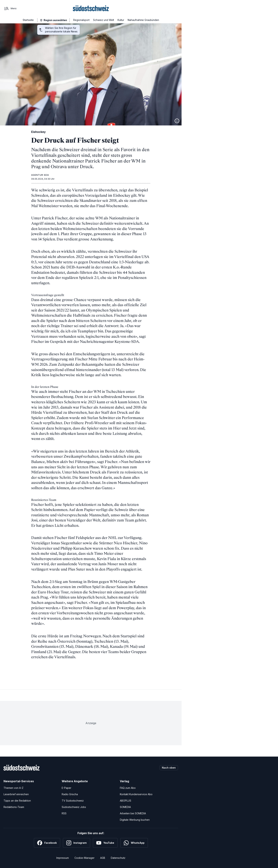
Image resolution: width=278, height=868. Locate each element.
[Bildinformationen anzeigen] (177, 121)
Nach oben (169, 768)
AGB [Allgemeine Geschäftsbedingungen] (103, 858)
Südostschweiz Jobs (74, 807)
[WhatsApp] (134, 843)
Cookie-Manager (84, 858)
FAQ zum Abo (128, 788)
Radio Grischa (70, 794)
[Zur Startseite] (91, 9)
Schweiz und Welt (104, 20)
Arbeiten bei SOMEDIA (133, 813)
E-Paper (66, 788)
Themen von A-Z (13, 788)
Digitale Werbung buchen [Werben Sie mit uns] (135, 820)
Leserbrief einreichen (16, 794)
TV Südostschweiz (73, 801)
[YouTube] (105, 843)
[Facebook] (47, 843)
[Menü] (10, 9)
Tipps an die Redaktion (17, 801)
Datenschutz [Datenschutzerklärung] (118, 858)
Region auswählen (55, 20)
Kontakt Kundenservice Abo (136, 794)
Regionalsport (81, 20)
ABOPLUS (126, 801)
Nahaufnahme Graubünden (143, 20)
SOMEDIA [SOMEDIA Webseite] (125, 807)
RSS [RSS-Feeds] (64, 813)
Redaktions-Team (14, 807)
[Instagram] (77, 843)
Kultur (121, 20)
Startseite (28, 20)
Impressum (63, 858)
